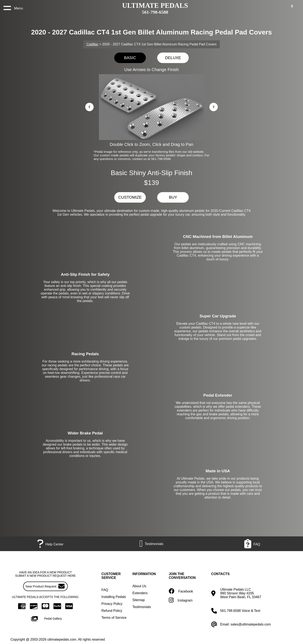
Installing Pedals (114, 597)
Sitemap (139, 600)
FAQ (105, 590)
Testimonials (142, 607)
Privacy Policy (112, 604)
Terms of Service (114, 618)
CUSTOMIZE (130, 197)
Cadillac (92, 44)
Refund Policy (112, 611)
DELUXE (173, 58)
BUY (173, 197)
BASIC (130, 58)
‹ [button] (89, 106)
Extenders (140, 593)
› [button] (214, 106)
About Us (139, 586)
